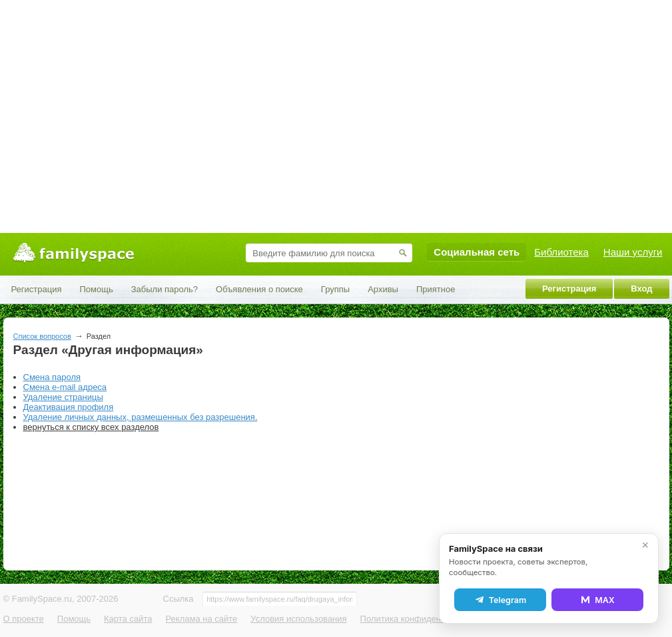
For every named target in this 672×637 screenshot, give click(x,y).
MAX (597, 600)
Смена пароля (52, 377)
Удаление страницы (63, 397)
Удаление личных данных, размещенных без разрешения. (141, 417)
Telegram (500, 600)
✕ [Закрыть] (645, 545)
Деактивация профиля (69, 407)
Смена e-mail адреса (65, 387)
